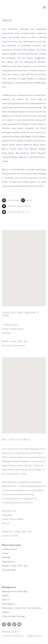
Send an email (14, 624)
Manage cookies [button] (11, 632)
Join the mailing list (16, 212)
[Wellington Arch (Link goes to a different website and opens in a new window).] (9, 587)
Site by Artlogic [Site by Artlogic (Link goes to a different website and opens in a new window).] (34, 636)
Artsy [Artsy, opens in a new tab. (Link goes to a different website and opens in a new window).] (9, 624)
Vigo (15, 8)
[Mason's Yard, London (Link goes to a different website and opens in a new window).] (11, 545)
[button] (24, 270)
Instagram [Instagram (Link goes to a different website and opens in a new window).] (10, 200)
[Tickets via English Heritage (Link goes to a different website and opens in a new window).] (13, 616)
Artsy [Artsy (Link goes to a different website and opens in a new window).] (27, 200)
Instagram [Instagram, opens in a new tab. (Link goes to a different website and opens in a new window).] (4, 624)
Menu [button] (44, 8)
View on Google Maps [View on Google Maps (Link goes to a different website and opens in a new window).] (16, 206)
